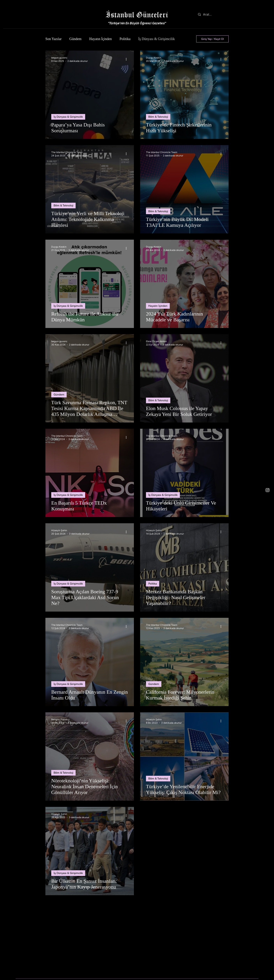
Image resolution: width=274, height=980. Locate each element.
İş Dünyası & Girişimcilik (156, 39)
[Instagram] (268, 490)
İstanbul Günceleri (137, 14)
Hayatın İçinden (100, 39)
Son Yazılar (53, 39)
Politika (125, 39)
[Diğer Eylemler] (127, 59)
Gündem (75, 39)
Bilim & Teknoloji (158, 117)
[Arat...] (212, 14)
